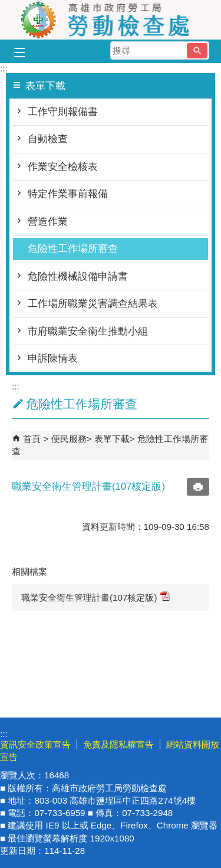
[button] (197, 51)
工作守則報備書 (63, 112)
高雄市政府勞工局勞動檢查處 (111, 20)
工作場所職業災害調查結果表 (93, 304)
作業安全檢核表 (63, 167)
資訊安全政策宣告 (35, 744)
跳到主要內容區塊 (6, 6)
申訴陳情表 (53, 358)
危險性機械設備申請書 (78, 276)
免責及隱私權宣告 (118, 744)
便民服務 (69, 439)
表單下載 (112, 439)
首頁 (32, 439)
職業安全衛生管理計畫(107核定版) (95, 597)
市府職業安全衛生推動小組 (88, 331)
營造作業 (48, 222)
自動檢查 (48, 139)
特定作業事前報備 (68, 194)
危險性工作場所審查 (73, 249)
